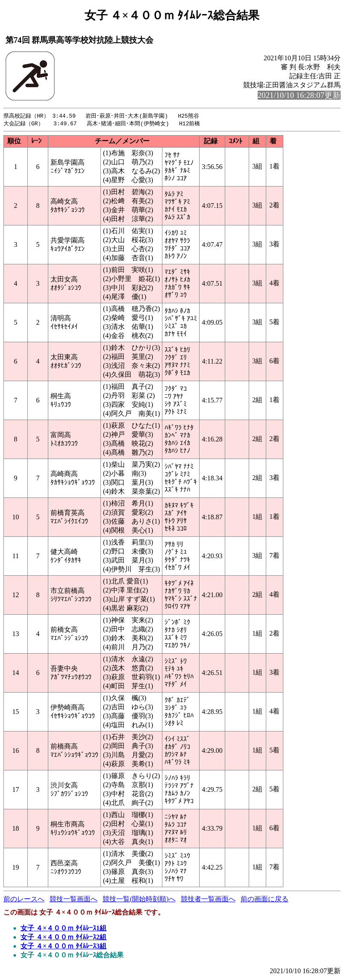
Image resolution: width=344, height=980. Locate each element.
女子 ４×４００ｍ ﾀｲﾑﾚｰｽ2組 (63, 938)
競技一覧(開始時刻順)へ (139, 900)
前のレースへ (24, 900)
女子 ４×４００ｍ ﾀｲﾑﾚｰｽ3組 (63, 947)
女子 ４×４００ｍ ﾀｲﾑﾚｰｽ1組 (63, 929)
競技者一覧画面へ (208, 900)
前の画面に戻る (265, 900)
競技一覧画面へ (74, 900)
